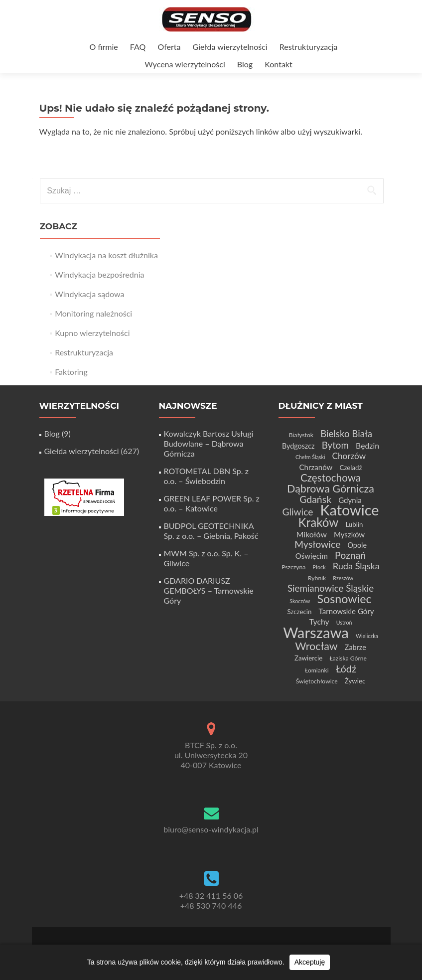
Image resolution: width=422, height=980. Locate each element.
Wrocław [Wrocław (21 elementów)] (316, 646)
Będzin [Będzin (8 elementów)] (367, 445)
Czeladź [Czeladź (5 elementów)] (351, 468)
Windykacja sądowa (89, 294)
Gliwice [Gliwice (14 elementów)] (297, 512)
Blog (245, 64)
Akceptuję (310, 962)
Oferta (169, 47)
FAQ (138, 47)
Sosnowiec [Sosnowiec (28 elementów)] (344, 599)
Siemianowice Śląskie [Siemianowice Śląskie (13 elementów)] (331, 588)
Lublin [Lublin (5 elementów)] (354, 524)
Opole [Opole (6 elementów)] (357, 545)
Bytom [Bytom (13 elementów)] (335, 445)
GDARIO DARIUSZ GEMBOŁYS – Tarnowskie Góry (209, 590)
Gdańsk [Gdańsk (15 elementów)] (315, 499)
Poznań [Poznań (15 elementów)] (350, 555)
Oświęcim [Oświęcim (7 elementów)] (312, 556)
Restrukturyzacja (309, 47)
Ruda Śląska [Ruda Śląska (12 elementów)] (356, 566)
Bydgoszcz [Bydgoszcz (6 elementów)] (298, 446)
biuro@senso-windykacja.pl (211, 829)
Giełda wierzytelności (230, 47)
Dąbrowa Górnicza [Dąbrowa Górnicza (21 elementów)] (331, 489)
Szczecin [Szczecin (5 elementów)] (299, 612)
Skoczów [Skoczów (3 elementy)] (300, 601)
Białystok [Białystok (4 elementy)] (301, 435)
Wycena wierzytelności (185, 64)
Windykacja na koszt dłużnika (106, 255)
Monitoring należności (93, 313)
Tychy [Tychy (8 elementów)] (319, 621)
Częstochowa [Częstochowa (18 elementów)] (331, 478)
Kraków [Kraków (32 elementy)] (319, 522)
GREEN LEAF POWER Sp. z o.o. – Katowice (212, 503)
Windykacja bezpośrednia (99, 274)
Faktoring (71, 372)
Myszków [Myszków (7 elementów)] (349, 534)
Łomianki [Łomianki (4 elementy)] (317, 670)
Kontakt (278, 64)
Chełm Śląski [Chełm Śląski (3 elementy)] (310, 457)
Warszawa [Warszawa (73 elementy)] (316, 632)
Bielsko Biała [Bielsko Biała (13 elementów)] (346, 433)
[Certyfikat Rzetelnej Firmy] (84, 496)
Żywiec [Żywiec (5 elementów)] (355, 681)
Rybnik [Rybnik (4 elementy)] (317, 578)
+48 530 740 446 (211, 905)
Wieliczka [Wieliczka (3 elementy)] (367, 636)
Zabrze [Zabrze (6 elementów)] (355, 647)
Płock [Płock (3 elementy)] (319, 567)
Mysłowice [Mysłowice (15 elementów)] (317, 544)
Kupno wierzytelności (92, 333)
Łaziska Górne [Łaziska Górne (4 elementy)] (348, 658)
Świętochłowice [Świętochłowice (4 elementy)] (317, 681)
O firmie (103, 47)
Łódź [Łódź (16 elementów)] (346, 668)
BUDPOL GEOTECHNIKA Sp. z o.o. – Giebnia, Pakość (211, 531)
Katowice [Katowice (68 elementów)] (349, 510)
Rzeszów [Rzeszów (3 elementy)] (343, 578)
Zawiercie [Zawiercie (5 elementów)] (308, 658)
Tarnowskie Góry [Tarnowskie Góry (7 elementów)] (347, 611)
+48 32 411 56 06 (211, 896)
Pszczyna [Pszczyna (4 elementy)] (293, 567)
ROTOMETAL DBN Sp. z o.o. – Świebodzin (206, 476)
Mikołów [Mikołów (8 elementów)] (312, 534)
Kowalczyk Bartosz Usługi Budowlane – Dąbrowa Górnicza (209, 443)
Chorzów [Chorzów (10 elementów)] (349, 456)
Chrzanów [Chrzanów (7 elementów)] (316, 467)
